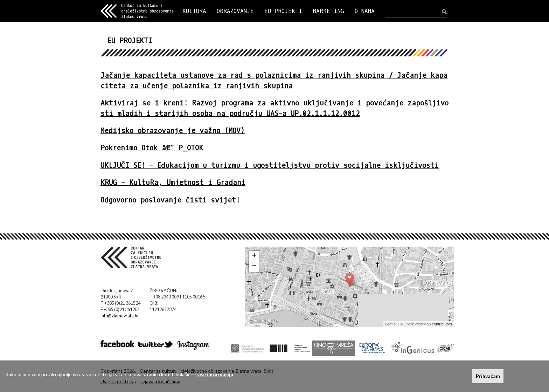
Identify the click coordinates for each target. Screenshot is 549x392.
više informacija (215, 374)
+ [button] (254, 256)
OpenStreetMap (417, 324)
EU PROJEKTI (283, 11)
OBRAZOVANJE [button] (235, 11)
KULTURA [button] (194, 11)
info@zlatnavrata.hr (120, 316)
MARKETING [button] (329, 11)
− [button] (254, 267)
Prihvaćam (488, 376)
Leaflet (391, 324)
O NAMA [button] (365, 11)
